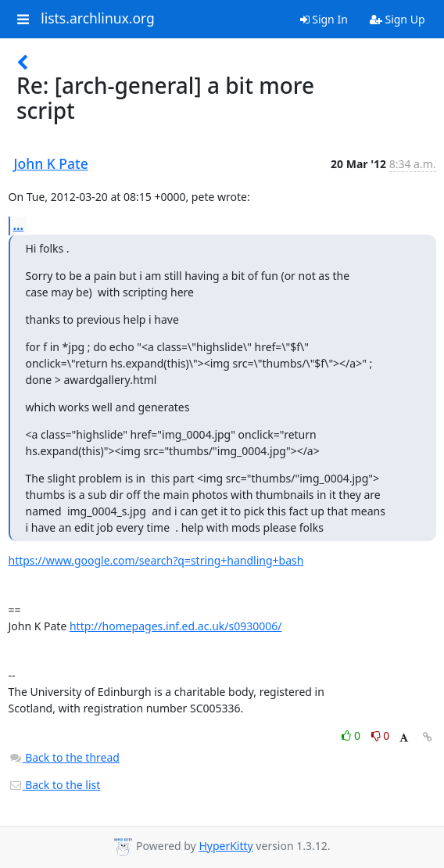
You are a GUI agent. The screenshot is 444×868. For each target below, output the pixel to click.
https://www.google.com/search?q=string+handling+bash (156, 560)
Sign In (324, 19)
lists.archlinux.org (98, 19)
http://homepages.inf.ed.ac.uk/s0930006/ (176, 626)
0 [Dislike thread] (381, 735)
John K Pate (51, 163)
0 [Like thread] (352, 735)
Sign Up (397, 19)
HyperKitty (226, 846)
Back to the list (55, 785)
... (19, 225)
